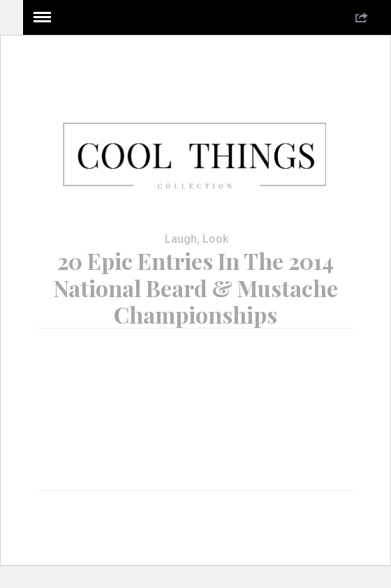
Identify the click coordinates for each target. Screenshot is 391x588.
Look (215, 239)
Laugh (181, 239)
